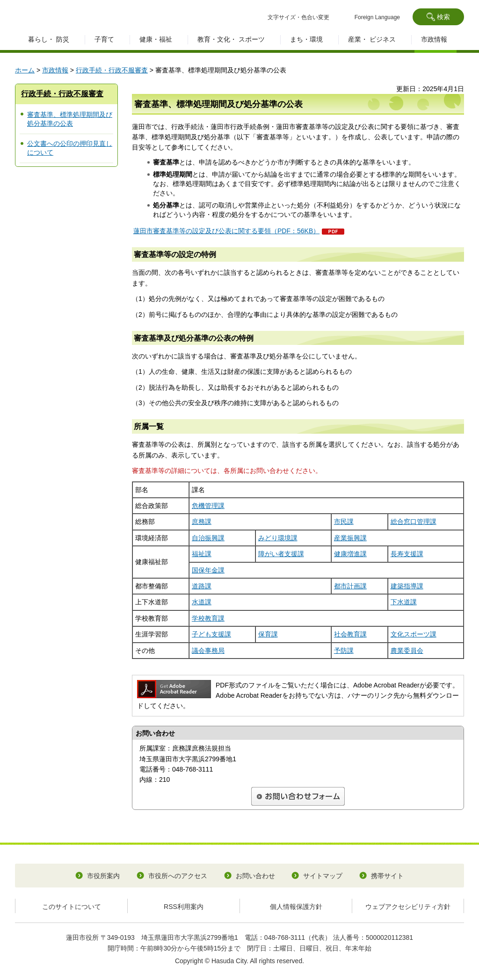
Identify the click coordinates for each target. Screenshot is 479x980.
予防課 (344, 651)
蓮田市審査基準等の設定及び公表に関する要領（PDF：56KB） (226, 231)
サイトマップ (323, 876)
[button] (438, 17)
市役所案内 (103, 876)
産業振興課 (350, 538)
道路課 (202, 586)
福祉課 (202, 554)
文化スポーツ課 (414, 634)
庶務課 (202, 522)
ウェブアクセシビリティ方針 (408, 907)
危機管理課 (208, 506)
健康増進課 (350, 554)
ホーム (25, 70)
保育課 (268, 634)
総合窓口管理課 (414, 522)
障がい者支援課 (281, 554)
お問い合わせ (255, 876)
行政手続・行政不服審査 (112, 70)
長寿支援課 (407, 554)
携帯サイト (387, 876)
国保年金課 (208, 570)
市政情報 (55, 70)
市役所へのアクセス (178, 876)
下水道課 (404, 602)
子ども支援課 (211, 634)
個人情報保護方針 (296, 907)
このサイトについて (72, 907)
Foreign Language (377, 17)
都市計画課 (350, 586)
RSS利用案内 (184, 907)
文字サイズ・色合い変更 (298, 17)
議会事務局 (208, 651)
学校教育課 (208, 618)
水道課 (202, 602)
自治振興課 (208, 538)
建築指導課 (407, 586)
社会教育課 (350, 634)
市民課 (344, 522)
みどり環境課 (278, 538)
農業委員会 (407, 651)
